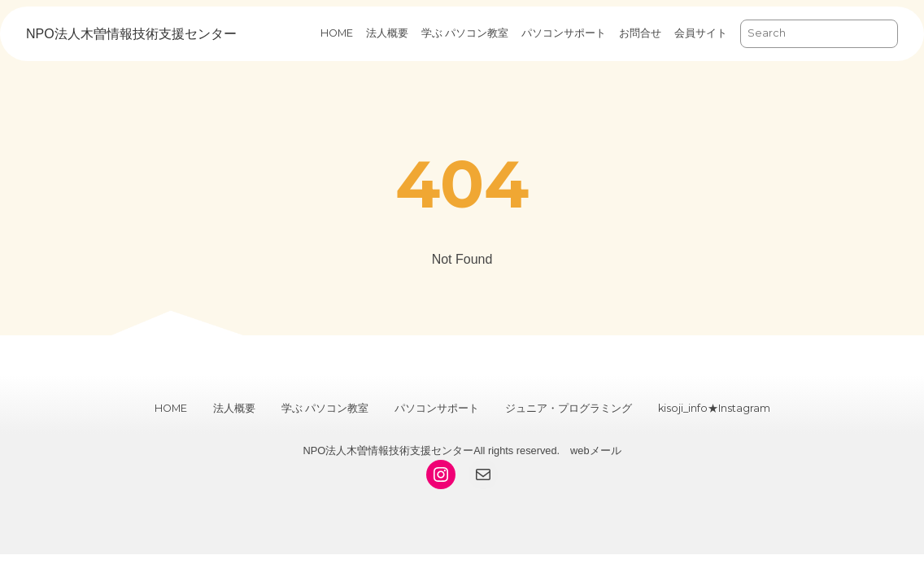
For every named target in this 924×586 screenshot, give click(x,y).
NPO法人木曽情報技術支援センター (131, 34)
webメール (595, 450)
